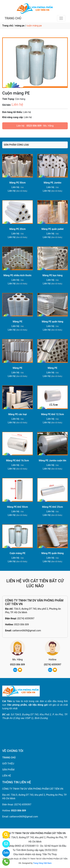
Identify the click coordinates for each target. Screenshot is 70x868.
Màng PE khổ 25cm (53, 507)
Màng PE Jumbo (52, 183)
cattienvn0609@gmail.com (27, 631)
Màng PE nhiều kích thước (17, 275)
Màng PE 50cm (18, 183)
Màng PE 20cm (18, 229)
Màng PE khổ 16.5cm (18, 461)
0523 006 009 (34, 126)
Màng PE (18, 322)
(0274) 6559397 (26, 618)
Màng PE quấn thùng (53, 553)
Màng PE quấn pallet (53, 229)
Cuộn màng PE (17, 553)
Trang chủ (8, 26)
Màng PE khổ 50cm (17, 507)
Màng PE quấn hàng (53, 322)
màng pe (20, 26)
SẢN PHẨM (8, 770)
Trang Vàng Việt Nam (42, 863)
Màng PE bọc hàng (52, 275)
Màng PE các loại (17, 414)
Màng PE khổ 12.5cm (53, 414)
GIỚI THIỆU (8, 764)
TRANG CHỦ (13, 18)
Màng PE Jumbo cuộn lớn (53, 461)
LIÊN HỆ (7, 776)
